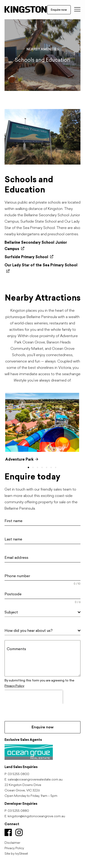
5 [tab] (48, 468)
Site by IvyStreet (16, 854)
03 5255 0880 (18, 811)
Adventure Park (22, 459)
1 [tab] (30, 468)
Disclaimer (12, 843)
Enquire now (59, 10)
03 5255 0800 (18, 774)
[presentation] (34, 697)
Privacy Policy (14, 686)
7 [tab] (57, 468)
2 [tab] (34, 468)
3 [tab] (39, 468)
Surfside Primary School (29, 257)
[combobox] (42, 612)
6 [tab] (52, 468)
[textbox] (41, 612)
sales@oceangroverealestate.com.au (35, 780)
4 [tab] (43, 468)
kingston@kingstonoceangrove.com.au (36, 817)
